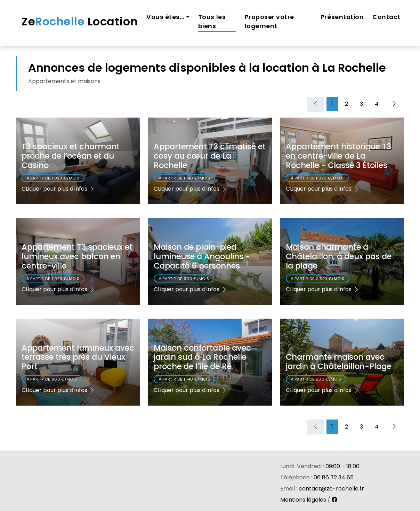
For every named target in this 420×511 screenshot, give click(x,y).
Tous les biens (212, 22)
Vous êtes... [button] (165, 17)
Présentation (342, 17)
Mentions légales (303, 500)
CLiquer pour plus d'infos (58, 189)
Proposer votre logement (269, 22)
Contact (386, 17)
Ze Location (79, 21)
